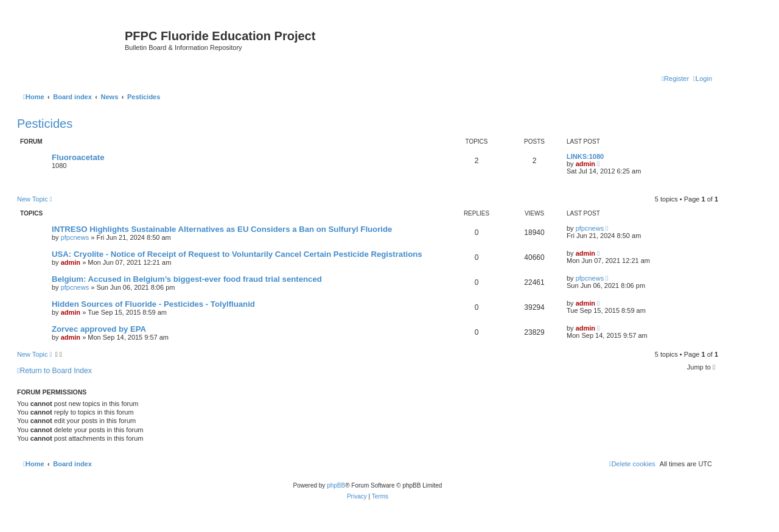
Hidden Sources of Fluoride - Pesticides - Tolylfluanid (153, 304)
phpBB (336, 485)
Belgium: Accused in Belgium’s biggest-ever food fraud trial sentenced (187, 279)
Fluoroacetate (78, 157)
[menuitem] (703, 79)
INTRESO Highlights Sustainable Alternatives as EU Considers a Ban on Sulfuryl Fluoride (222, 229)
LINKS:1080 (585, 156)
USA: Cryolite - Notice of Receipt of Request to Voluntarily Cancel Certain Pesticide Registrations (237, 254)
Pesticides (45, 124)
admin (585, 164)
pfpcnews (75, 237)
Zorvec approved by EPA (99, 329)
